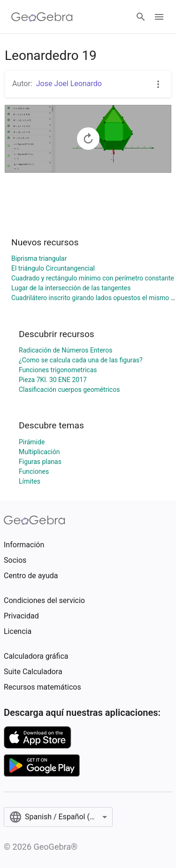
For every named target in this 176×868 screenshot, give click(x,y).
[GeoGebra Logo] (42, 17)
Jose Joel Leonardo (69, 84)
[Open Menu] (159, 17)
